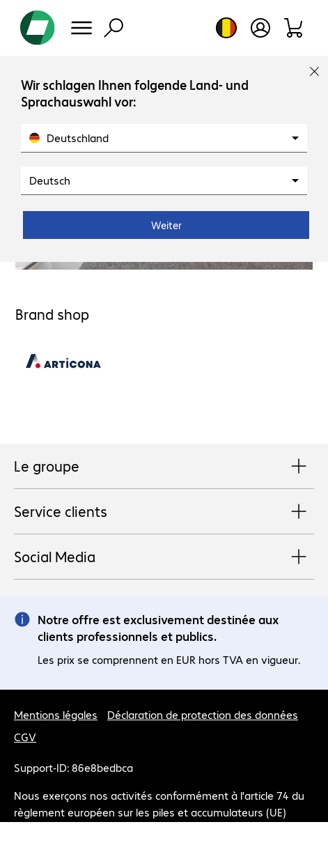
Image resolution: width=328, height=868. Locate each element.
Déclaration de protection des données (203, 714)
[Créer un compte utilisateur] (260, 28)
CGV (25, 737)
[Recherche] (114, 28)
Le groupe (164, 467)
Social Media (164, 557)
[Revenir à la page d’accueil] (38, 28)
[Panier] (294, 28)
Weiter (166, 225)
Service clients (164, 512)
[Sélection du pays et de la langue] (226, 28)
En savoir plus (107, 829)
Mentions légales (56, 714)
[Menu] (81, 28)
